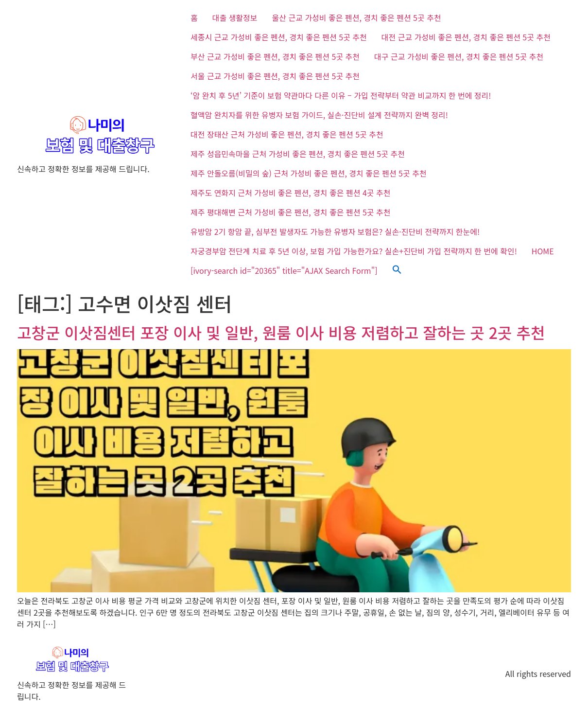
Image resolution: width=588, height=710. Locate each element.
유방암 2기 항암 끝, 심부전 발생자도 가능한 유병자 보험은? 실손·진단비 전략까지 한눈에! (335, 231)
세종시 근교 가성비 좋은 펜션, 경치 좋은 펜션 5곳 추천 (279, 37)
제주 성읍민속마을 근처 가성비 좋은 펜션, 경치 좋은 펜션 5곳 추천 (298, 154)
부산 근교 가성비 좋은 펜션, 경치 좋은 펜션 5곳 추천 (275, 56)
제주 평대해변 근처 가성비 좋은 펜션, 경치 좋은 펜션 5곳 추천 (290, 212)
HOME (543, 251)
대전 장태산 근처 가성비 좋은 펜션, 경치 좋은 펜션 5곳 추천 (287, 134)
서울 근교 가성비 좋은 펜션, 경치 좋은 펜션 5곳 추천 (275, 76)
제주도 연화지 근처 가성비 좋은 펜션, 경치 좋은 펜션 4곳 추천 (290, 193)
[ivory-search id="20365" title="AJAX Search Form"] (284, 270)
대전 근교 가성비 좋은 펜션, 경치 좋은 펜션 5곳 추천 (466, 37)
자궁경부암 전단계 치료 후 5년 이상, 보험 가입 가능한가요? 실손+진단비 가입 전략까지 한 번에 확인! (354, 251)
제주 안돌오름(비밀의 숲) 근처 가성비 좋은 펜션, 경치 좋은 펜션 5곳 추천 (309, 173)
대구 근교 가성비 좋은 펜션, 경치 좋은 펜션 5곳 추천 (459, 56)
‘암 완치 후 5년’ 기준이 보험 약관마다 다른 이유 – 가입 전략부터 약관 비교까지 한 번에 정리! (341, 95)
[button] (397, 270)
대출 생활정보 (235, 18)
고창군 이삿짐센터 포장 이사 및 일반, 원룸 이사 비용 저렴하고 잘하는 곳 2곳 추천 (281, 332)
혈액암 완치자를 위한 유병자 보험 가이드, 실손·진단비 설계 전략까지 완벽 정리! (319, 115)
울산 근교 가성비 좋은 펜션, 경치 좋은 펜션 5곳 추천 (357, 18)
